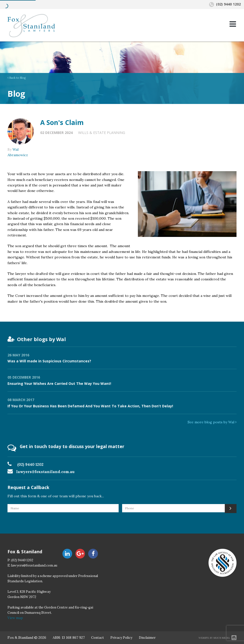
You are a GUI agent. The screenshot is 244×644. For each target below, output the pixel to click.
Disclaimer (147, 638)
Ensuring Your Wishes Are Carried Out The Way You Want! (59, 383)
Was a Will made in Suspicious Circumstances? (49, 361)
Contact (98, 638)
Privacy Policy (121, 638)
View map (15, 618)
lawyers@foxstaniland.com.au (45, 472)
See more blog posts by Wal (212, 422)
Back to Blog (17, 78)
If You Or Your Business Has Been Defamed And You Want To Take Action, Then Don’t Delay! (90, 406)
